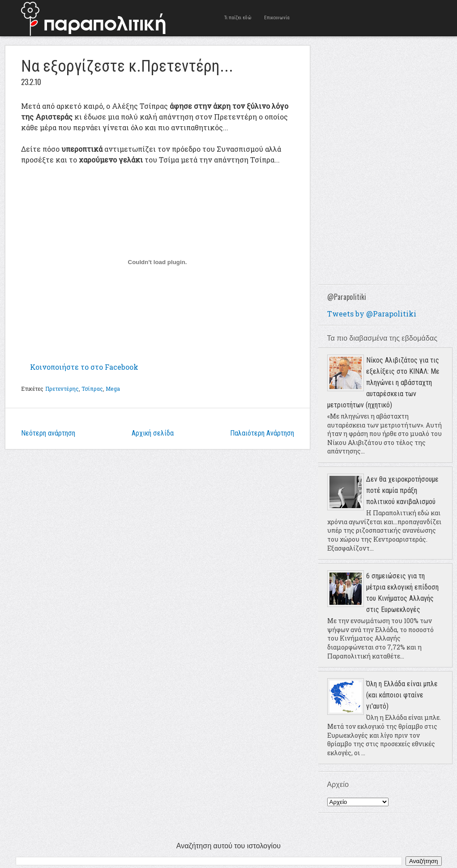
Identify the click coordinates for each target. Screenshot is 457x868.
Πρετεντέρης (62, 389)
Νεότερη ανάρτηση (48, 433)
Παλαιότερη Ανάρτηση (262, 433)
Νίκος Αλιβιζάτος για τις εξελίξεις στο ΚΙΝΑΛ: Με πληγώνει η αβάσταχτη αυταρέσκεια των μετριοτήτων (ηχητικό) (383, 383)
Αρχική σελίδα (153, 433)
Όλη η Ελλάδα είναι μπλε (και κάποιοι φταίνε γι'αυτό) (402, 695)
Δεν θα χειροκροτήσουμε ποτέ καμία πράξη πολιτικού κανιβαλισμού (402, 490)
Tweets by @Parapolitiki (372, 314)
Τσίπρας (92, 389)
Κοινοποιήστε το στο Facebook (84, 367)
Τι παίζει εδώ (238, 18)
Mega (113, 389)
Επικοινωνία (277, 18)
